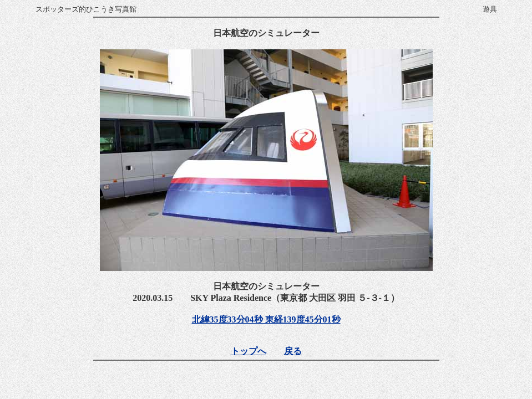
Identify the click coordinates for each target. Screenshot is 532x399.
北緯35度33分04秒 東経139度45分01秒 (266, 319)
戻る (293, 351)
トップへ (249, 351)
